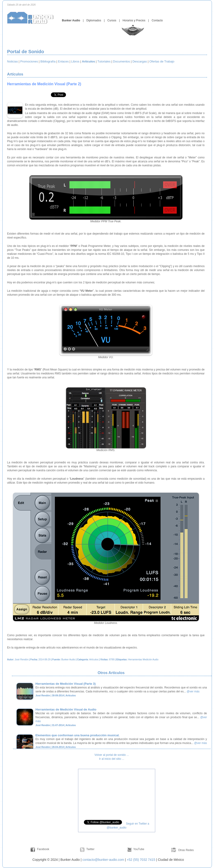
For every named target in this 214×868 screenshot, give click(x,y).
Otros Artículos (112, 673)
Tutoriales (104, 61)
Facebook (43, 849)
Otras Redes (186, 850)
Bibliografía (48, 61)
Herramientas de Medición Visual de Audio (66, 709)
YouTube (139, 849)
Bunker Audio (71, 20)
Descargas (140, 61)
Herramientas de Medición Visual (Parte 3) (66, 684)
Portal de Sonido (26, 52)
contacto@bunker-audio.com (103, 860)
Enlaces (63, 61)
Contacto (157, 20)
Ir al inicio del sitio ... (112, 759)
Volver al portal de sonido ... (112, 755)
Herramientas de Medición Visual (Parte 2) (44, 84)
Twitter (90, 849)
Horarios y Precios (134, 20)
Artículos (16, 74)
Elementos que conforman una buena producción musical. (78, 735)
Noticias (13, 61)
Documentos (121, 61)
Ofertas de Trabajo (162, 61)
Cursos (112, 20)
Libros (75, 61)
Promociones (29, 61)
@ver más (193, 691)
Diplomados (94, 20)
